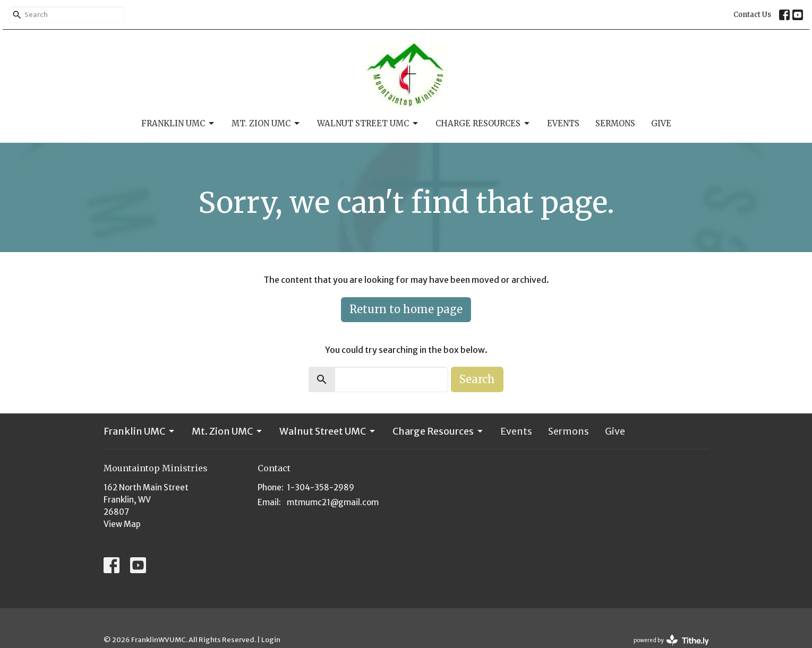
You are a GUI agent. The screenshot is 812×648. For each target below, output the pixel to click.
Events (563, 123)
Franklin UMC (178, 124)
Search (477, 379)
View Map (122, 524)
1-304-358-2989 (320, 487)
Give (661, 123)
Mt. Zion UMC (266, 124)
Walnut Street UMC (368, 124)
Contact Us (752, 15)
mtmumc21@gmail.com (333, 502)
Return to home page (406, 309)
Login (271, 640)
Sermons (615, 123)
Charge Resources (483, 124)
